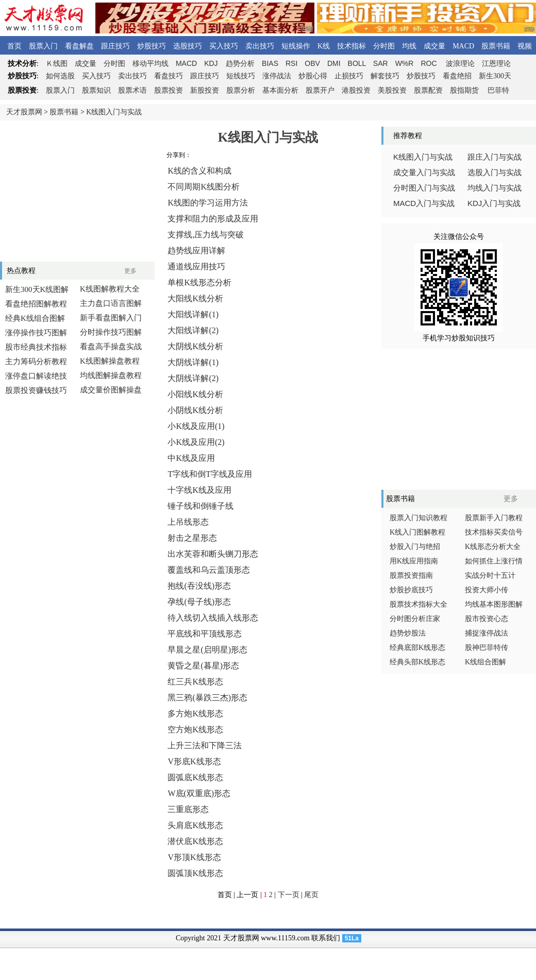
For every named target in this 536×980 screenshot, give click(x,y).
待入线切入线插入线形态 (213, 618)
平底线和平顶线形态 (205, 634)
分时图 (384, 46)
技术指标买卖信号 (494, 532)
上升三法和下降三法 (205, 745)
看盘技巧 (169, 76)
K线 (324, 46)
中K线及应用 (191, 458)
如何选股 (60, 76)
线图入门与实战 (423, 157)
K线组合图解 (485, 662)
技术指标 (351, 46)
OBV (312, 63)
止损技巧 (349, 76)
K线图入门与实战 (114, 112)
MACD (463, 46)
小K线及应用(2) (196, 442)
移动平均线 (150, 64)
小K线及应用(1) (196, 426)
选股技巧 (188, 46)
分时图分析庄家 (415, 619)
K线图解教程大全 (110, 289)
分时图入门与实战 (424, 188)
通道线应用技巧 (196, 267)
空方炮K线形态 (195, 729)
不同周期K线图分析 (204, 187)
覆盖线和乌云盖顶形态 (209, 570)
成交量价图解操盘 (111, 390)
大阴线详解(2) (193, 378)
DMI (334, 63)
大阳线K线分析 (195, 298)
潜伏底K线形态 (195, 841)
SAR (381, 63)
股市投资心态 (487, 619)
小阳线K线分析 (195, 394)
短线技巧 (241, 76)
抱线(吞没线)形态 (199, 586)
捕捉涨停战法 (487, 633)
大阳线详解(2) (193, 330)
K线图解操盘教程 (110, 361)
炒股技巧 (152, 46)
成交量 (434, 46)
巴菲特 (498, 90)
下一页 (289, 895)
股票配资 (428, 90)
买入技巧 (224, 46)
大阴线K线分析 (195, 346)
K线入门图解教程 (417, 532)
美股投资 (392, 90)
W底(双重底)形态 (199, 793)
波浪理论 (460, 64)
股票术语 (132, 90)
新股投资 (205, 90)
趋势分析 (240, 64)
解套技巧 (385, 76)
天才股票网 (24, 112)
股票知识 (96, 90)
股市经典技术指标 (36, 347)
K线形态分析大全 (493, 547)
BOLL (357, 63)
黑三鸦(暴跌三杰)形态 (207, 698)
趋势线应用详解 (196, 251)
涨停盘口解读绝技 (36, 376)
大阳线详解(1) (193, 314)
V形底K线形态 (194, 761)
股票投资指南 (411, 575)
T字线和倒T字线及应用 (210, 474)
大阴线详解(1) (193, 362)
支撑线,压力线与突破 (206, 235)
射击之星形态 (192, 538)
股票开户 (320, 90)
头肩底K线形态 (195, 825)
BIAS (270, 63)
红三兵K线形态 (195, 682)
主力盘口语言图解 (111, 303)
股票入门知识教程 (418, 518)
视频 (525, 46)
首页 (14, 46)
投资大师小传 (487, 590)
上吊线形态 (188, 522)
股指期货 (464, 90)
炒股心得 (313, 76)
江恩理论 (496, 64)
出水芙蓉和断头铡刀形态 (213, 554)
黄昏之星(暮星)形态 (203, 666)
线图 (57, 64)
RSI (291, 63)
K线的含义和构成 (199, 171)
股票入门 (43, 46)
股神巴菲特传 (487, 648)
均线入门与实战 (495, 188)
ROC (429, 63)
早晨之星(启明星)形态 (207, 650)
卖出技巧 (260, 46)
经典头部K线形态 (417, 662)
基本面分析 (280, 90)
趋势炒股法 (408, 633)
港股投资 (356, 90)
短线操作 (296, 46)
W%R (405, 63)
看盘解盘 (79, 46)
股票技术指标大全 (418, 604)
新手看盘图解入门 (111, 318)
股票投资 (169, 90)
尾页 (311, 895)
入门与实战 (424, 203)
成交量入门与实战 (424, 173)
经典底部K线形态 (417, 648)
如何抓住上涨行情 (494, 561)
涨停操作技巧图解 (36, 333)
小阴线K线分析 (195, 410)
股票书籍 (496, 46)
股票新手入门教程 (494, 518)
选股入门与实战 (495, 173)
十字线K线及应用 (199, 490)
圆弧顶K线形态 (195, 873)
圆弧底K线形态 (195, 777)
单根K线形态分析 (199, 282)
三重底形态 (188, 809)
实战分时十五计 (490, 575)
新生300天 (495, 76)
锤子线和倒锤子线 (200, 506)
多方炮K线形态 (195, 713)
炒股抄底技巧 (411, 590)
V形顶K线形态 (194, 857)
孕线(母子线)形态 (199, 602)
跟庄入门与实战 (495, 157)
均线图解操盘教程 (111, 375)
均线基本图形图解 (494, 604)
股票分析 (241, 90)
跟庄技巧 (115, 46)
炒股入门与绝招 (415, 547)
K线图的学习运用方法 (208, 203)
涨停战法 (277, 76)
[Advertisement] (77, 191)
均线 (409, 46)
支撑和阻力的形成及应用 (213, 219)
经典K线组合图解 (35, 318)
